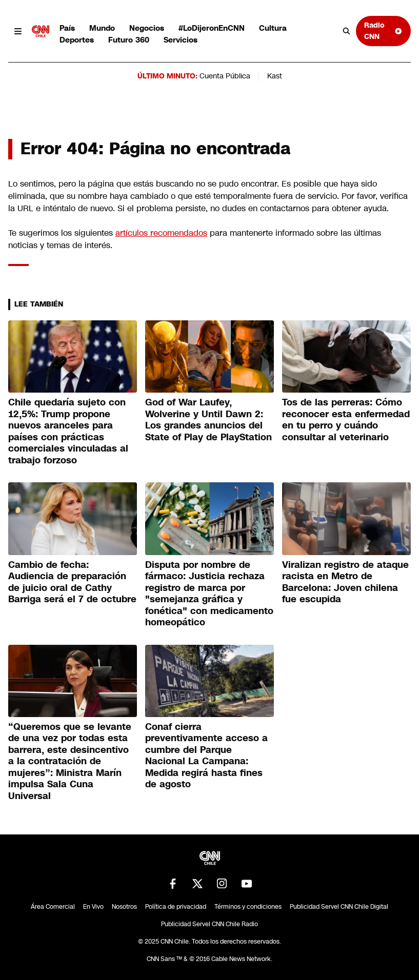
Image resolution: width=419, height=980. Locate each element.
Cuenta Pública (225, 76)
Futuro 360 (129, 40)
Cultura (273, 28)
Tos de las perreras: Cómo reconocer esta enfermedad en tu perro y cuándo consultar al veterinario (346, 420)
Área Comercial (53, 907)
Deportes (77, 40)
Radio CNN (383, 30)
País (67, 28)
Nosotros (124, 907)
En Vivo (93, 907)
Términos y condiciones (248, 907)
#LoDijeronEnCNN (212, 28)
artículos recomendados (161, 233)
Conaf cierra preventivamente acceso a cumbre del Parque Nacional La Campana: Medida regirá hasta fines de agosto (206, 756)
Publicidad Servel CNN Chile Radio (209, 924)
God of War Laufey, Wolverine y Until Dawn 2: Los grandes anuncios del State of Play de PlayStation (208, 420)
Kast (275, 76)
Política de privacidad (176, 907)
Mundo (102, 28)
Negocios (147, 28)
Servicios (181, 40)
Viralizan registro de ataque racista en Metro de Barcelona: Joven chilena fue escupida (345, 582)
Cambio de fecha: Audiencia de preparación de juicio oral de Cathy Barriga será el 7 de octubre (72, 582)
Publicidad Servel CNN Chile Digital (339, 907)
